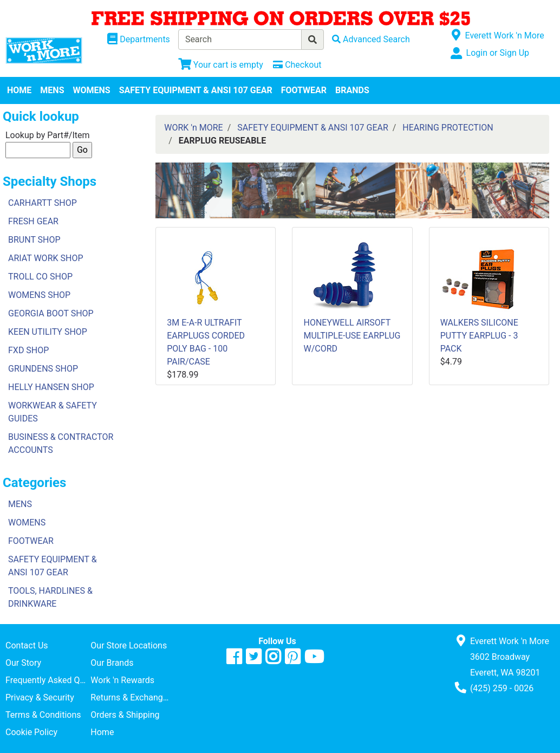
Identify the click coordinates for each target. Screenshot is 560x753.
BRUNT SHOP (34, 240)
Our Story (23, 663)
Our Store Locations (129, 645)
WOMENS (92, 90)
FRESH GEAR (33, 221)
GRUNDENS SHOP (43, 369)
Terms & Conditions (43, 715)
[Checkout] (297, 65)
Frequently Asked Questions (48, 680)
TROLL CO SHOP (40, 277)
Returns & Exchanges (131, 697)
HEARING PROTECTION (448, 128)
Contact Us (27, 645)
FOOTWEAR (304, 90)
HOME (19, 90)
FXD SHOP (28, 350)
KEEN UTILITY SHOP (48, 332)
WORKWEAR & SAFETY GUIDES (53, 412)
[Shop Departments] (139, 40)
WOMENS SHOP (39, 295)
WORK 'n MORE (193, 128)
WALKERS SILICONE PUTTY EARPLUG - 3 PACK (479, 336)
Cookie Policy (31, 732)
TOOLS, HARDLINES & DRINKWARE (50, 597)
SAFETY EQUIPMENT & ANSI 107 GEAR (196, 90)
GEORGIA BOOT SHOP (51, 313)
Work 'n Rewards (122, 680)
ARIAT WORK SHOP (46, 258)
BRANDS (352, 90)
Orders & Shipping (125, 715)
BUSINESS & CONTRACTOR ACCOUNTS (61, 443)
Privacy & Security (40, 697)
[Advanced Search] (371, 39)
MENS (52, 90)
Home (102, 732)
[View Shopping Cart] (221, 65)
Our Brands (112, 663)
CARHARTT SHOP (43, 203)
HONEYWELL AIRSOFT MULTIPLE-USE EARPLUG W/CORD (352, 336)
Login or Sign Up (498, 53)
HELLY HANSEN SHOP (51, 387)
